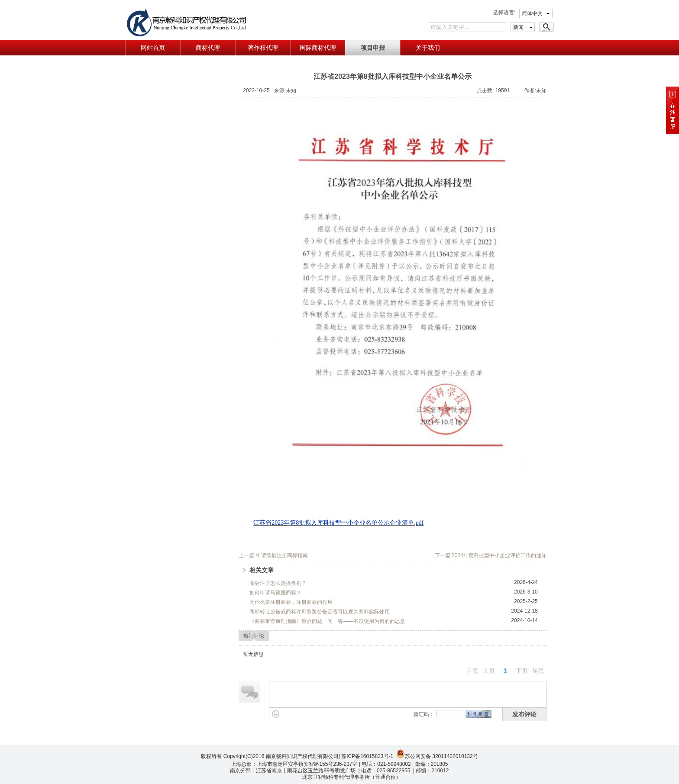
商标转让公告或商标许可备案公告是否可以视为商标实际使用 (320, 612)
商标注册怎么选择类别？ (278, 583)
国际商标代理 (318, 48)
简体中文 (532, 13)
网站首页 (153, 48)
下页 (522, 671)
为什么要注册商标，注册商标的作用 (291, 602)
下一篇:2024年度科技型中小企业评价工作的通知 (491, 555)
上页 (489, 671)
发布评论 (524, 714)
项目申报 (373, 48)
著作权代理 (263, 48)
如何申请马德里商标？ (275, 593)
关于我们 (428, 48)
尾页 (538, 671)
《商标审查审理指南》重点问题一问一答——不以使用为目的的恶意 (327, 621)
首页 (472, 671)
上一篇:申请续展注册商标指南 (273, 555)
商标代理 (208, 48)
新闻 (518, 27)
